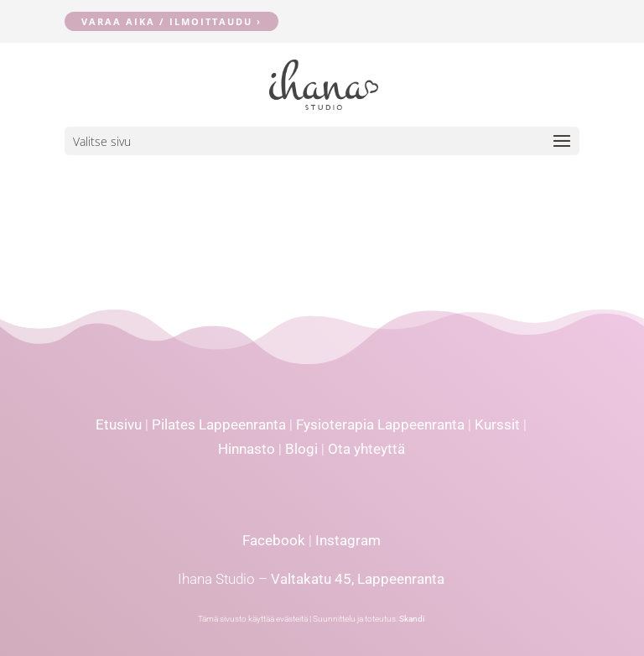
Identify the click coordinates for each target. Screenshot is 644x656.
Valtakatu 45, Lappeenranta (358, 579)
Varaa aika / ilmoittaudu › (171, 21)
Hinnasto (247, 449)
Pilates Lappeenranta (219, 424)
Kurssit (497, 424)
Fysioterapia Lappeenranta (380, 424)
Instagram (348, 540)
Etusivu (119, 424)
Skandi (412, 619)
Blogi (301, 449)
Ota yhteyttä (366, 449)
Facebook (274, 540)
